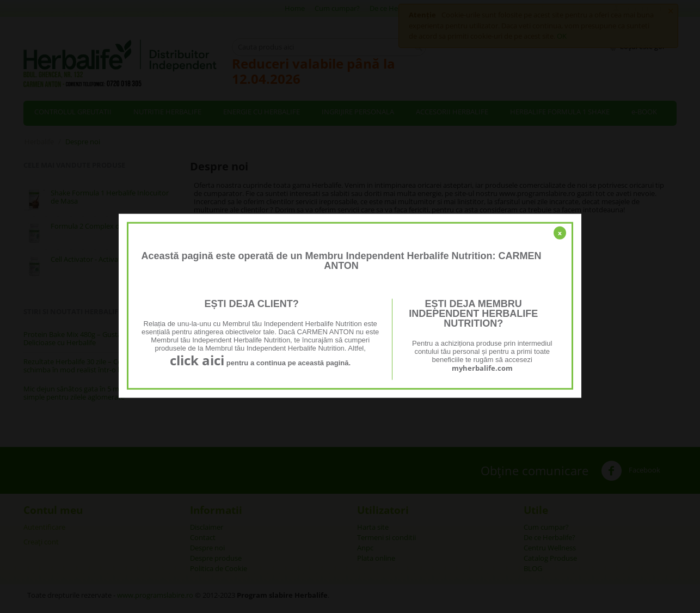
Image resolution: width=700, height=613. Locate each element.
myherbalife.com (482, 368)
